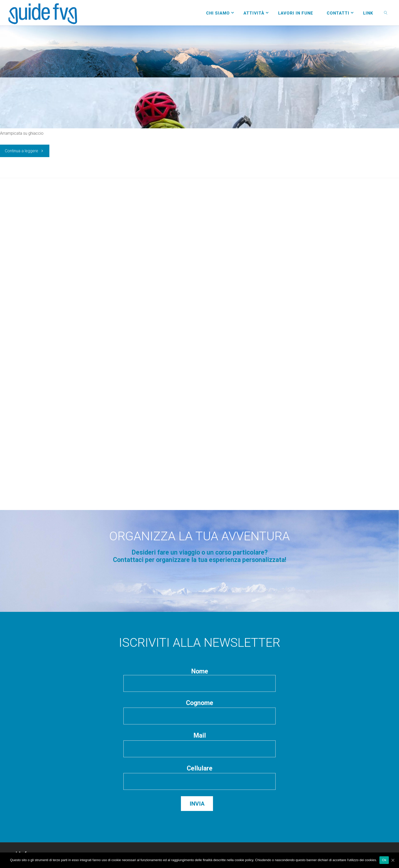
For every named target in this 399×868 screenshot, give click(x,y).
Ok (384, 860)
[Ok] (393, 860)
